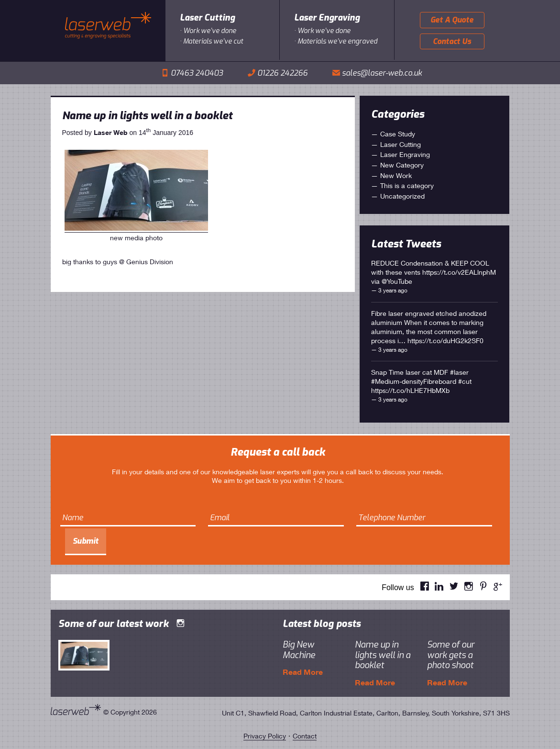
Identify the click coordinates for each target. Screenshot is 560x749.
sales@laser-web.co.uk (382, 73)
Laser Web (111, 132)
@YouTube (397, 281)
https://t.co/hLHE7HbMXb (410, 390)
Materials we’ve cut (213, 41)
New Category (402, 165)
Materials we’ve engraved (337, 41)
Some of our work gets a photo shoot (451, 655)
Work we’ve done (210, 31)
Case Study (398, 134)
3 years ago (393, 290)
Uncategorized (402, 196)
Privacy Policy (265, 736)
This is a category (407, 185)
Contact (305, 736)
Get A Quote (452, 20)
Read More (303, 672)
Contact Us (452, 41)
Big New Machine (299, 650)
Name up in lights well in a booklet (147, 116)
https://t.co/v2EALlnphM (459, 272)
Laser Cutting (207, 18)
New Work (396, 175)
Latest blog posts (322, 624)
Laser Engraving (327, 18)
